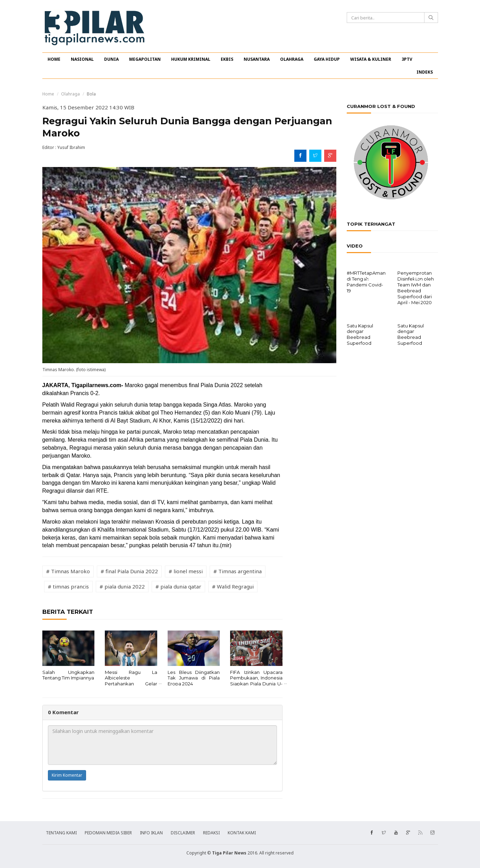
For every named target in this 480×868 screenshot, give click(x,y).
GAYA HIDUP (327, 59)
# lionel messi (186, 571)
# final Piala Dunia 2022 (129, 571)
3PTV (407, 59)
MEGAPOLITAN (145, 59)
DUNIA (111, 59)
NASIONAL (82, 59)
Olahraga (70, 94)
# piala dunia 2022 (122, 586)
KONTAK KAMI (242, 833)
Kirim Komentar (67, 775)
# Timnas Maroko (68, 571)
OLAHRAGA (292, 59)
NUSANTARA (257, 59)
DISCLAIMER (183, 833)
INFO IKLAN (151, 833)
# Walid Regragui (233, 586)
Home (48, 94)
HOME (54, 59)
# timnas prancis (68, 586)
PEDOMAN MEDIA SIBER (108, 833)
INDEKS (425, 72)
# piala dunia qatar (178, 586)
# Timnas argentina (238, 571)
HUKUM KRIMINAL (191, 59)
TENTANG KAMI (61, 833)
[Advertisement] (314, 486)
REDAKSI (211, 833)
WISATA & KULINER (371, 59)
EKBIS (227, 59)
